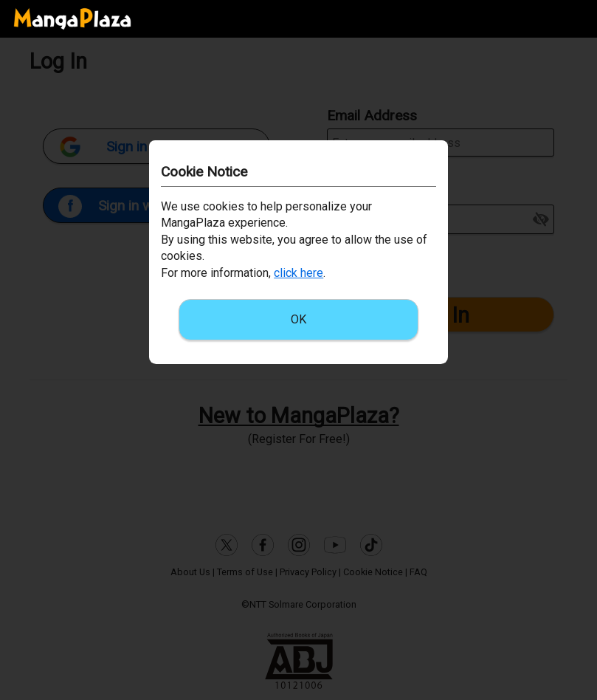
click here (298, 273)
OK (298, 319)
